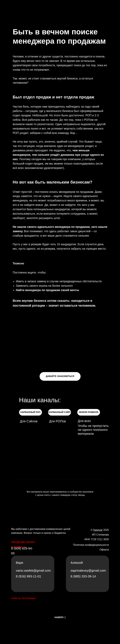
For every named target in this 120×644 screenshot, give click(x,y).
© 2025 (100, 530)
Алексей (77, 563)
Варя (20, 563)
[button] (60, 376)
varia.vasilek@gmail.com (33, 571)
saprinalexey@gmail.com (88, 571)
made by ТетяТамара (23, 598)
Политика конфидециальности (91, 545)
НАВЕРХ (60, 617)
